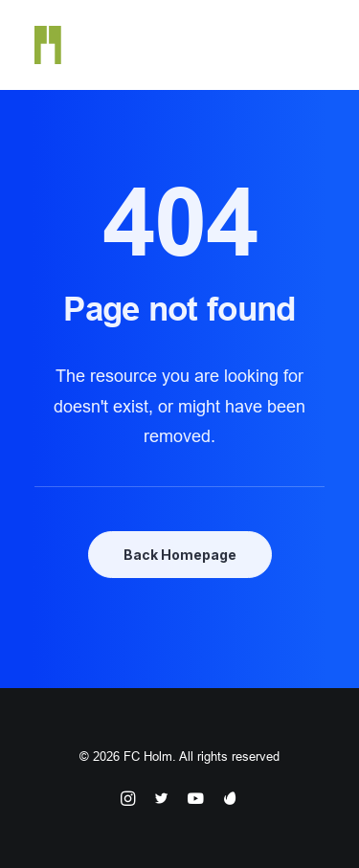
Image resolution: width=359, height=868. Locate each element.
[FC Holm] (48, 45)
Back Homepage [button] (180, 555)
